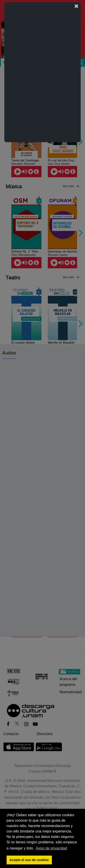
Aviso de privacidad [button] (51, 848)
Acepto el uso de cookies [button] (29, 860)
